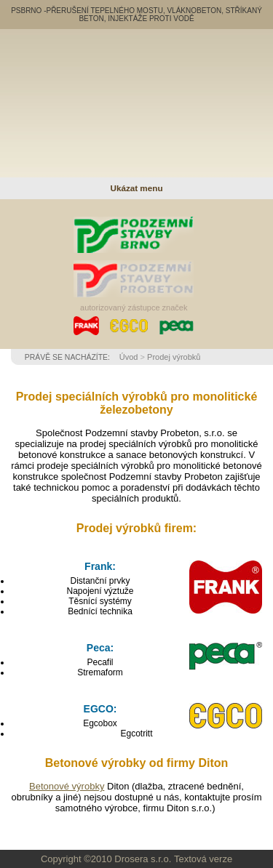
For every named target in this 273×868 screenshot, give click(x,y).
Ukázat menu (136, 188)
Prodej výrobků (174, 357)
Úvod (129, 357)
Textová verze (203, 859)
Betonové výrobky (67, 786)
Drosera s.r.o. (143, 859)
